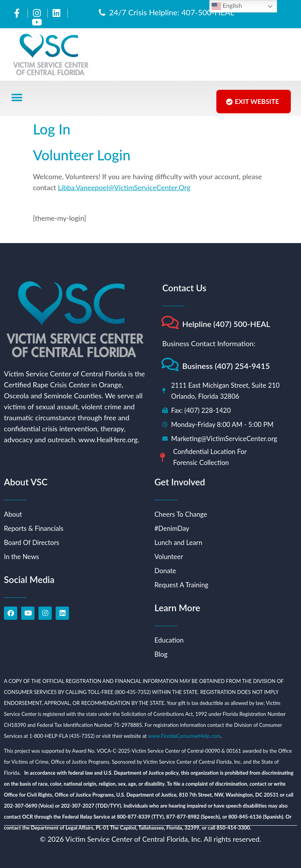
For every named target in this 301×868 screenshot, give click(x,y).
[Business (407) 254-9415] (170, 364)
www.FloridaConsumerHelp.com (184, 736)
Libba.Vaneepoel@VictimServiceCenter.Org (124, 187)
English (227, 6)
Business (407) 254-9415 (226, 366)
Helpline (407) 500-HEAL (226, 324)
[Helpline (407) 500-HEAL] (170, 322)
